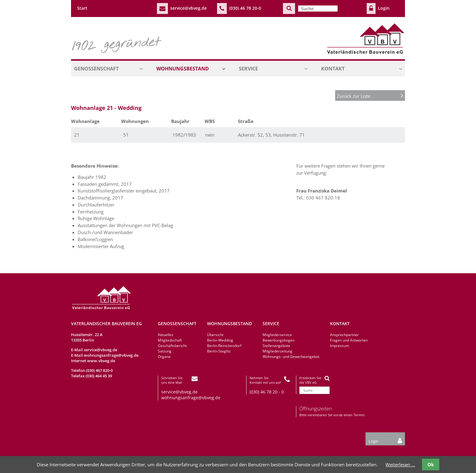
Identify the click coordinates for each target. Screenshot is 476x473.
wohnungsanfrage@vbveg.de (111, 355)
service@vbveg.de (189, 8)
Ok (431, 464)
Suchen (289, 8)
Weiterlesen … (400, 464)
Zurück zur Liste (370, 95)
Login (384, 8)
